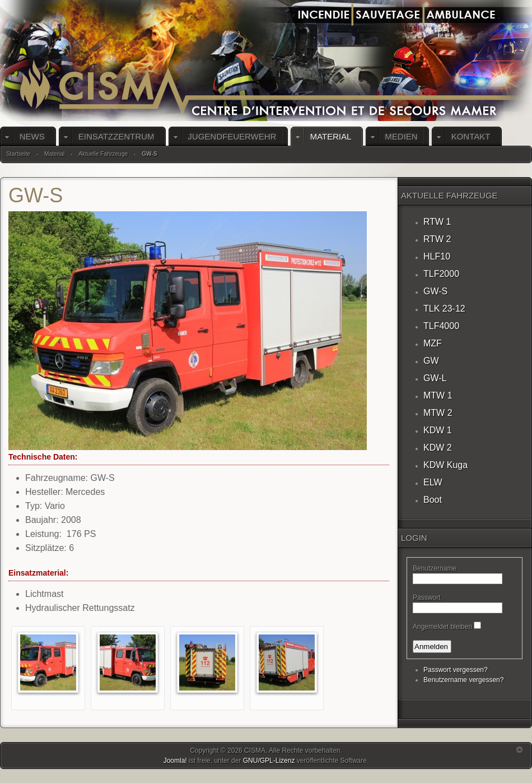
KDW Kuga (445, 465)
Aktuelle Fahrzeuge (103, 154)
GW (431, 361)
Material (54, 154)
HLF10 (437, 256)
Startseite (18, 154)
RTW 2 (437, 239)
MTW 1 (438, 395)
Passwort (426, 597)
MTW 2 (438, 413)
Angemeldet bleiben (442, 627)
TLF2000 (441, 274)
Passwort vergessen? (456, 670)
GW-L (435, 378)
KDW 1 (438, 430)
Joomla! (175, 761)
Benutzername (435, 568)
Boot (433, 500)
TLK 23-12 (444, 309)
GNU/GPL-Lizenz (269, 761)
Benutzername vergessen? (463, 680)
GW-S (435, 291)
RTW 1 (437, 222)
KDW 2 (438, 448)
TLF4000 (441, 326)
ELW (433, 482)
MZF (433, 343)
